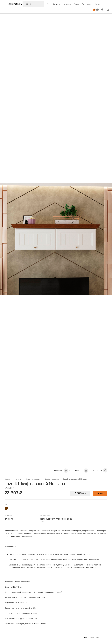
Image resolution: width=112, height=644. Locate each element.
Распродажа (87, 4)
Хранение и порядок (33, 479)
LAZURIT (9, 488)
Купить (100, 493)
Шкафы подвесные (52, 479)
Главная (8, 479)
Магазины (67, 4)
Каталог (18, 479)
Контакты (56, 4)
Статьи (97, 4)
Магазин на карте (92, 638)
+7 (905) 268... (80, 493)
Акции (76, 4)
